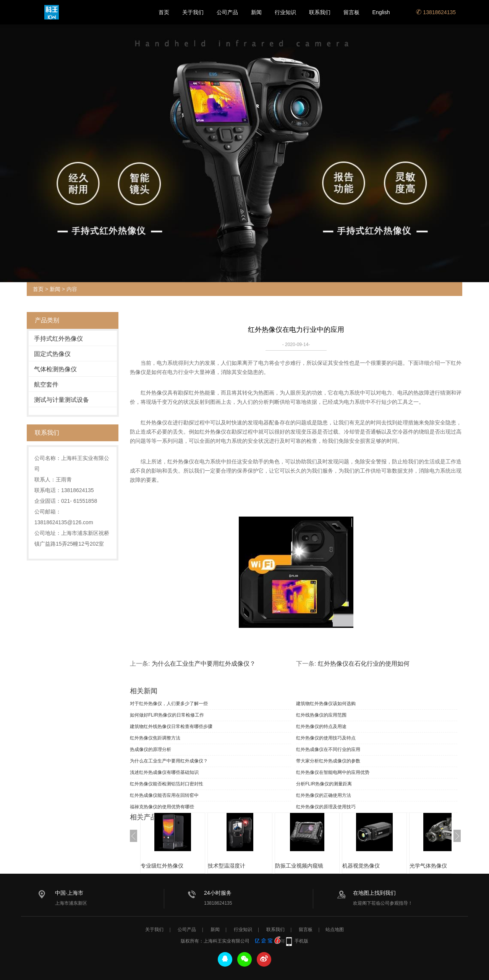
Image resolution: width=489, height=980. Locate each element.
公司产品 (227, 12)
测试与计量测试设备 (62, 400)
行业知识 (285, 12)
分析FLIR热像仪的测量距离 (324, 784)
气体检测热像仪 (55, 369)
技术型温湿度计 (227, 866)
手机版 (301, 941)
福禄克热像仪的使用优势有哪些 (162, 807)
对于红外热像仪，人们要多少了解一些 (169, 704)
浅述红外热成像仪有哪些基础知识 (164, 772)
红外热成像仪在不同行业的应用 (328, 749)
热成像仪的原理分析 (151, 749)
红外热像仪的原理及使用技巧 (326, 807)
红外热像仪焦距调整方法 (155, 738)
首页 (164, 12)
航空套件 (46, 384)
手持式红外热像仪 (58, 339)
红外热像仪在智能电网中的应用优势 (333, 772)
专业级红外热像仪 (162, 866)
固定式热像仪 (52, 354)
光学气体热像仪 (428, 866)
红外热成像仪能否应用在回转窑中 (164, 795)
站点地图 (335, 930)
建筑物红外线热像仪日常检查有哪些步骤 (171, 726)
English (381, 12)
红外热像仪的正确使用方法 (324, 795)
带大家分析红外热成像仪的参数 (328, 761)
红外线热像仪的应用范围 (321, 715)
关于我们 (193, 12)
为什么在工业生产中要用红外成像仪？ (204, 664)
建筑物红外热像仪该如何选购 (326, 704)
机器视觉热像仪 (361, 866)
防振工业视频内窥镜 (299, 866)
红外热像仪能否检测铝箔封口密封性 (167, 784)
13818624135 (436, 12)
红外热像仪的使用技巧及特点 (326, 738)
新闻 (256, 12)
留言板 (351, 12)
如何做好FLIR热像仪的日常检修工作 (167, 715)
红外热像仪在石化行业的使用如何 (364, 664)
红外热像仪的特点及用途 (321, 726)
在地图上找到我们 (374, 893)
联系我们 (320, 12)
